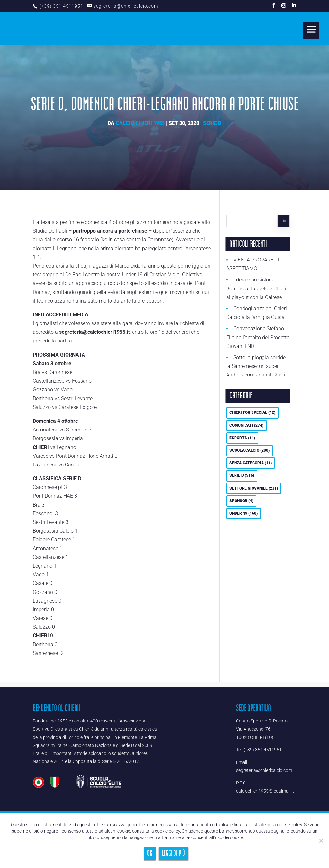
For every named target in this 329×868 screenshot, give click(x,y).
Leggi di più (173, 853)
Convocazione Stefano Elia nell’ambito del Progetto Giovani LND (258, 337)
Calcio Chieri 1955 (140, 123)
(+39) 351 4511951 (61, 6)
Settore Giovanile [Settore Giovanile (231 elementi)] (254, 488)
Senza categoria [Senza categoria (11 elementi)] (251, 463)
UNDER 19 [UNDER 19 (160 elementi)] (244, 513)
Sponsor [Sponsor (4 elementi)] (241, 501)
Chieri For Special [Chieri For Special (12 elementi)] (252, 412)
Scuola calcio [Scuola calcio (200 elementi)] (249, 450)
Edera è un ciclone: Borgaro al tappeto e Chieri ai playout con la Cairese (256, 288)
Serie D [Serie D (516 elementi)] (242, 475)
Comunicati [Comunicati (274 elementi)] (246, 425)
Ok (150, 853)
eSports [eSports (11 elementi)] (242, 438)
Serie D (212, 123)
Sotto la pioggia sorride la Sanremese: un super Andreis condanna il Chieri (256, 366)
